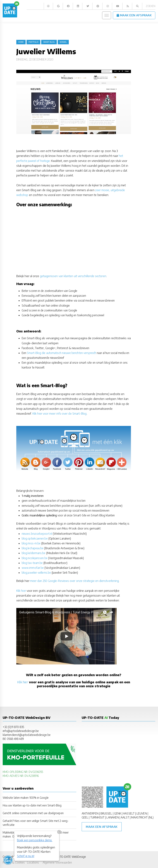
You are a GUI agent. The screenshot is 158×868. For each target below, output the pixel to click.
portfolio (33, 42)
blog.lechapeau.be (33, 548)
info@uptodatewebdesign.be (21, 731)
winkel (63, 42)
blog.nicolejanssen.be (35, 558)
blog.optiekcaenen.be (35, 538)
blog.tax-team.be (32, 563)
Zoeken (151, 6)
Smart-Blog (49, 42)
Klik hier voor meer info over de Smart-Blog (59, 414)
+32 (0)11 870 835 (13, 727)
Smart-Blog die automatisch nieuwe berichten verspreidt (61, 353)
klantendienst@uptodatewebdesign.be (27, 735)
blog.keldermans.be (33, 553)
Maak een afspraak (102, 827)
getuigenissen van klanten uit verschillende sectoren (73, 276)
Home (21, 42)
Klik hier (21, 591)
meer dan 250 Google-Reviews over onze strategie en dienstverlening (74, 581)
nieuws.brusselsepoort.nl (37, 534)
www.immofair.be (33, 568)
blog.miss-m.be (31, 543)
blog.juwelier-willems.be (36, 572)
